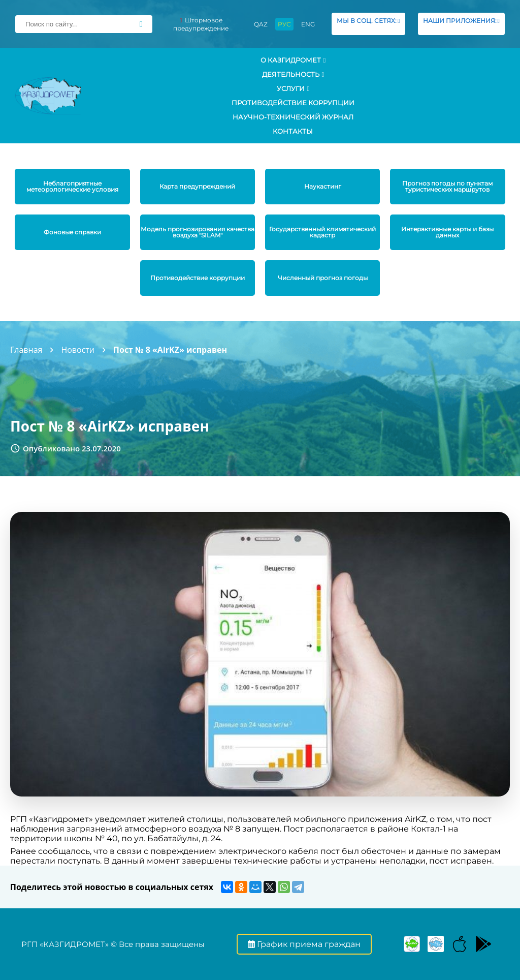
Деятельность (293, 74)
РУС (284, 24)
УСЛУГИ (293, 88)
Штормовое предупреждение (201, 24)
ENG (308, 24)
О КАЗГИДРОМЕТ (293, 60)
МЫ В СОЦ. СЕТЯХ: (368, 24)
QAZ (261, 24)
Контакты (293, 131)
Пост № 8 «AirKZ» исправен (170, 350)
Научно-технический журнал (293, 117)
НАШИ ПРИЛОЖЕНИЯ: (461, 24)
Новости (78, 350)
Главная (26, 350)
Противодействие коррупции (293, 103)
